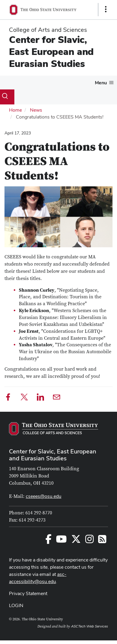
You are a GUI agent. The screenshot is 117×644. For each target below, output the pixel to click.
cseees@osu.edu (44, 496)
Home (15, 110)
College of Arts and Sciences (48, 30)
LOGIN (16, 605)
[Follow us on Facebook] (48, 541)
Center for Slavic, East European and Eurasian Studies (51, 51)
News (36, 110)
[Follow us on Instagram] (89, 541)
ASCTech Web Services (89, 626)
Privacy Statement (28, 593)
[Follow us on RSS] (102, 541)
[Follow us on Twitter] (76, 541)
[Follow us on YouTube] (61, 541)
